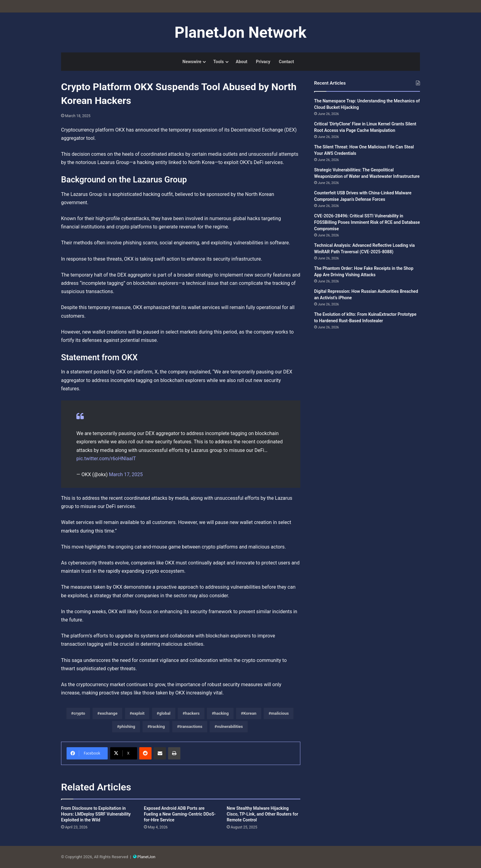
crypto (79, 713)
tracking (157, 727)
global (165, 713)
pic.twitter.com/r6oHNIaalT (106, 459)
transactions (191, 727)
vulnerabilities (230, 727)
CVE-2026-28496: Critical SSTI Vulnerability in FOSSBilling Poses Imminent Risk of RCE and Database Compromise (367, 222)
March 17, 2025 (126, 474)
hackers (192, 713)
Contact (286, 62)
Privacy (263, 62)
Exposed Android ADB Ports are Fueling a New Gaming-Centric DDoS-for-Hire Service (180, 814)
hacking (221, 713)
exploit (139, 713)
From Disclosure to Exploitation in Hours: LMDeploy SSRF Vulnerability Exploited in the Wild (96, 814)
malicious (280, 713)
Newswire (192, 62)
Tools (218, 62)
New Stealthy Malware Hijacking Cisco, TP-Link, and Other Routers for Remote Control (262, 814)
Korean (250, 713)
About (242, 62)
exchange (109, 713)
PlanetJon (146, 857)
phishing (127, 727)
